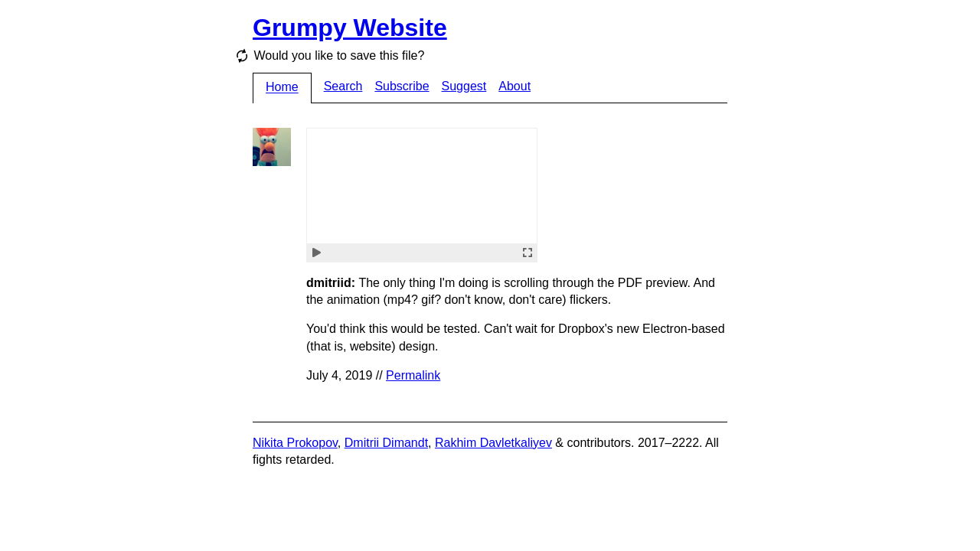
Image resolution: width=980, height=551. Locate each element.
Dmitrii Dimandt (386, 443)
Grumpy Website (350, 28)
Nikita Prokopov (295, 443)
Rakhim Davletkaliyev (493, 443)
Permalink (413, 375)
